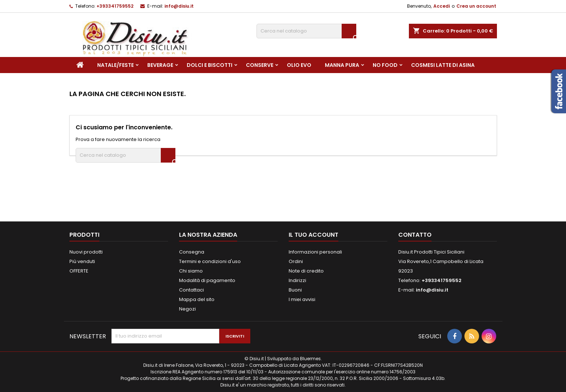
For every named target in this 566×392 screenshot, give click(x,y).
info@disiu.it (179, 6)
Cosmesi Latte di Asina (443, 65)
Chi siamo (191, 271)
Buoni (295, 290)
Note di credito (306, 271)
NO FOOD (385, 65)
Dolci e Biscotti (210, 65)
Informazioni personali (315, 252)
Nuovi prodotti (86, 252)
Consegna (192, 252)
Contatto (415, 235)
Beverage (160, 65)
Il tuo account (314, 235)
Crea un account (476, 6)
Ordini (296, 261)
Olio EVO (299, 65)
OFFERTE (79, 271)
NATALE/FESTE (115, 65)
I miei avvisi (302, 299)
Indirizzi (297, 280)
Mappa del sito (197, 299)
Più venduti (82, 261)
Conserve (260, 65)
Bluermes (310, 359)
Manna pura (342, 65)
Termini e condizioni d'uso (210, 261)
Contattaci (191, 290)
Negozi (187, 309)
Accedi (442, 6)
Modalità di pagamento (207, 280)
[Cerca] (306, 31)
